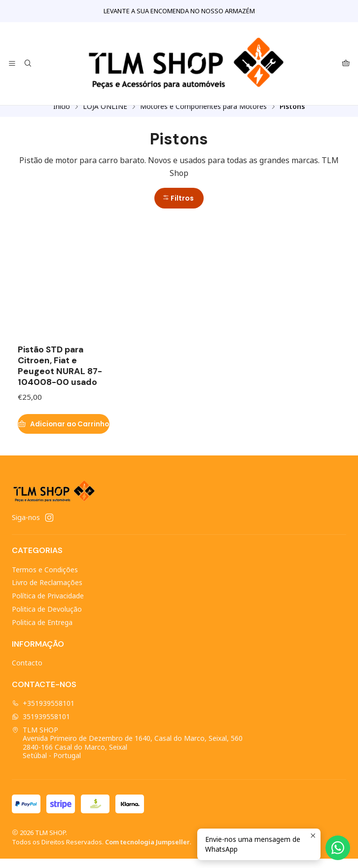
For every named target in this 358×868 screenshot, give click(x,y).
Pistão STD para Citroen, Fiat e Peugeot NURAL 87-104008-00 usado (60, 375)
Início (62, 116)
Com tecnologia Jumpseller (147, 851)
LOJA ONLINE (105, 116)
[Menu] (12, 64)
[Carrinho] (346, 64)
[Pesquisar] (27, 64)
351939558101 (41, 726)
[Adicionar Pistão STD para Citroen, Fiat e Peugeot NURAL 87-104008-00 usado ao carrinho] (64, 433)
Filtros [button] (178, 208)
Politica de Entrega (42, 632)
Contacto (27, 672)
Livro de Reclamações (47, 592)
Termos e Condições (45, 579)
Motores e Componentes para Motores (203, 116)
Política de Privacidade (48, 605)
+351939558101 (43, 712)
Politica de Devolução (47, 618)
